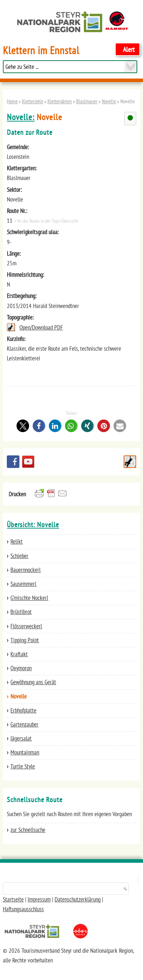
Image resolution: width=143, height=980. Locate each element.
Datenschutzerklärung (78, 899)
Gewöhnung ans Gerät (33, 682)
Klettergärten (60, 101)
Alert (129, 49)
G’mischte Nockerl (29, 598)
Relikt (17, 541)
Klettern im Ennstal (41, 50)
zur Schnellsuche (28, 830)
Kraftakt (19, 654)
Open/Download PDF (41, 327)
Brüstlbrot (21, 612)
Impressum (39, 899)
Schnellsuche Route (130, 462)
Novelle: (21, 117)
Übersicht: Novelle (33, 525)
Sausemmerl (23, 584)
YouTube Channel (28, 462)
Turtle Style (23, 766)
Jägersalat (21, 738)
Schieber (19, 556)
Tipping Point (25, 640)
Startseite (13, 899)
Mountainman (25, 752)
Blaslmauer (87, 101)
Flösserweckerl (26, 626)
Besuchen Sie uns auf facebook (13, 462)
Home (12, 101)
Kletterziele (33, 101)
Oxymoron (21, 668)
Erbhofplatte (23, 710)
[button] (23, 426)
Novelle (109, 101)
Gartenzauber (24, 724)
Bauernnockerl (26, 570)
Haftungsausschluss (23, 909)
